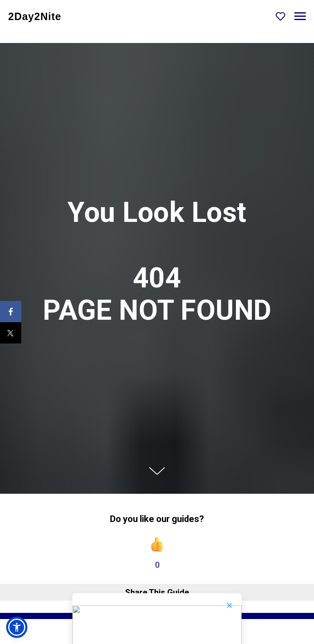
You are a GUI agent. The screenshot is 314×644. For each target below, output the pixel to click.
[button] (280, 16)
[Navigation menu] (300, 16)
